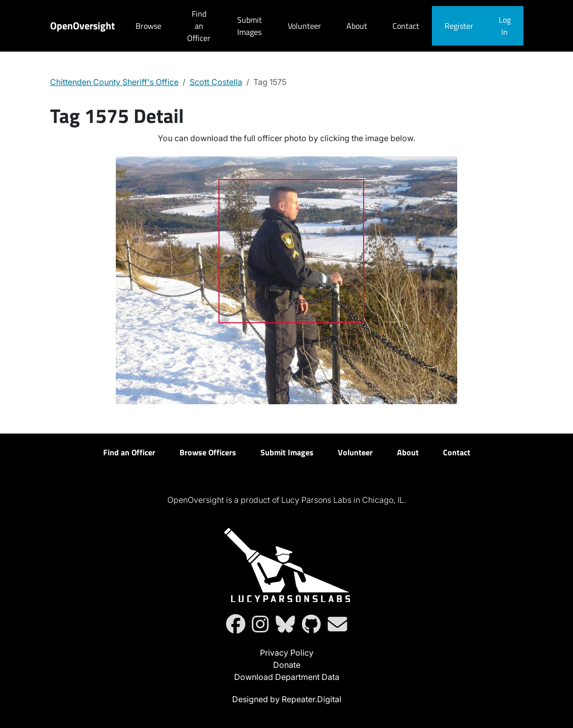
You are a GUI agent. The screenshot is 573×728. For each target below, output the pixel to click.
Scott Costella (216, 82)
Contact (406, 26)
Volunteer (304, 26)
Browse (148, 26)
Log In (505, 26)
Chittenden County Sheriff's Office (114, 82)
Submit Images (250, 26)
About (357, 26)
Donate (287, 665)
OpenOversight (82, 26)
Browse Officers (208, 452)
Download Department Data (287, 677)
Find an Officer (199, 26)
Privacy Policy (287, 653)
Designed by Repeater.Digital (287, 699)
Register (459, 26)
